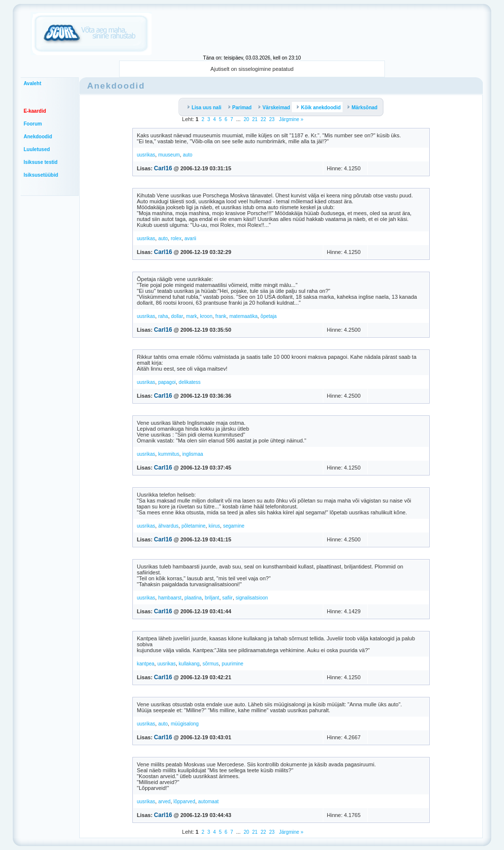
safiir (228, 598)
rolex (176, 238)
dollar (177, 316)
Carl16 (163, 168)
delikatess (189, 382)
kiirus (214, 526)
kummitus (169, 454)
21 (255, 119)
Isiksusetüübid (41, 175)
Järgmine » (290, 119)
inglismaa (192, 454)
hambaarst (170, 598)
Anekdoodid (38, 137)
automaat (209, 802)
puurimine (232, 664)
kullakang (189, 664)
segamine (234, 526)
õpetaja (268, 316)
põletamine (194, 526)
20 (246, 119)
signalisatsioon (252, 598)
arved (164, 802)
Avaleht (32, 83)
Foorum (33, 124)
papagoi (167, 382)
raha (163, 316)
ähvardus (168, 526)
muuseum (169, 155)
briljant (212, 598)
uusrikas (146, 155)
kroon (206, 316)
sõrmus (210, 664)
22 (263, 119)
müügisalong (185, 724)
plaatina (193, 598)
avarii (190, 238)
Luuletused (37, 149)
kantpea (146, 664)
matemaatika (243, 316)
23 (272, 119)
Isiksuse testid (41, 162)
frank (221, 316)
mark (191, 316)
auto (187, 155)
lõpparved (185, 802)
